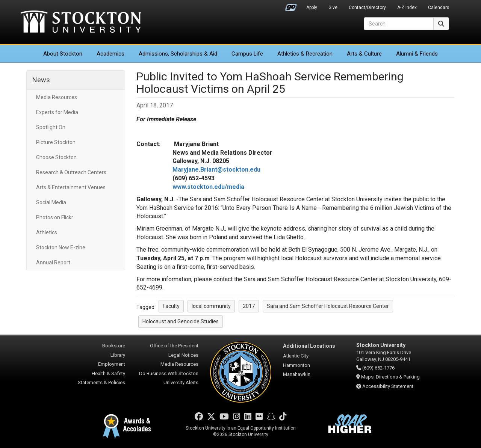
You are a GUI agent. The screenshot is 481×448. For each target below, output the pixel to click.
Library (118, 355)
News (41, 80)
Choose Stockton (56, 157)
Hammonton (296, 365)
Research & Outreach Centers (71, 172)
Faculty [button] (171, 306)
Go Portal (291, 6)
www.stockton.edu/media (208, 187)
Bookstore (114, 346)
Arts (364, 54)
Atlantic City (296, 356)
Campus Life (247, 54)
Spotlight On (51, 127)
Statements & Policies (101, 382)
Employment (112, 364)
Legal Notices (183, 355)
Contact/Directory (367, 8)
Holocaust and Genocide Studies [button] (181, 321)
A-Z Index (407, 8)
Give (333, 8)
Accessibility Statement (388, 386)
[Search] (399, 24)
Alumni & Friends (417, 54)
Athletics (305, 54)
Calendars (439, 8)
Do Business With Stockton (169, 373)
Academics (110, 54)
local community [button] (211, 306)
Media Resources (57, 97)
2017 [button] (249, 306)
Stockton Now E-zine (61, 247)
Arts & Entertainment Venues (71, 187)
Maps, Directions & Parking (390, 377)
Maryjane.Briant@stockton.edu (216, 170)
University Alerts (181, 382)
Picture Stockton (56, 142)
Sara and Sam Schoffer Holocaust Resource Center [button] (328, 306)
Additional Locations (309, 346)
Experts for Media (57, 112)
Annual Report (53, 262)
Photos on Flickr (55, 217)
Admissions (178, 54)
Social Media (51, 202)
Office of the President (174, 346)
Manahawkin (297, 374)
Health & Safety (108, 373)
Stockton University (81, 23)
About (63, 54)
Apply (312, 8)
